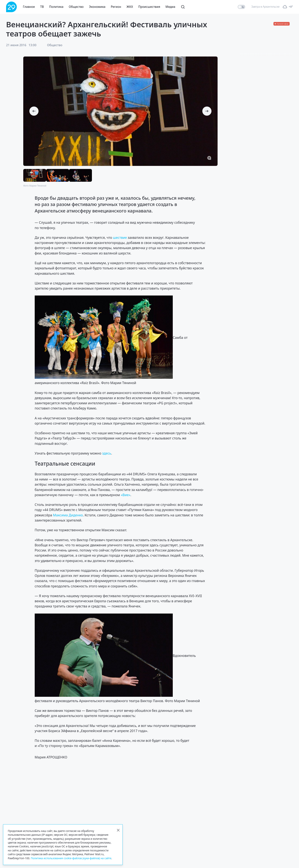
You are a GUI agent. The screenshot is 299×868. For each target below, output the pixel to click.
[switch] (241, 7)
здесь (106, 453)
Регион (116, 7)
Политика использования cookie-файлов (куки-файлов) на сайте (71, 858)
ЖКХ (130, 7)
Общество (76, 7)
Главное (29, 7)
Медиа (170, 7)
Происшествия (149, 7)
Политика (56, 7)
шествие (120, 237)
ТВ (42, 7)
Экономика (97, 7)
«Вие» (125, 495)
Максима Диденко (68, 515)
